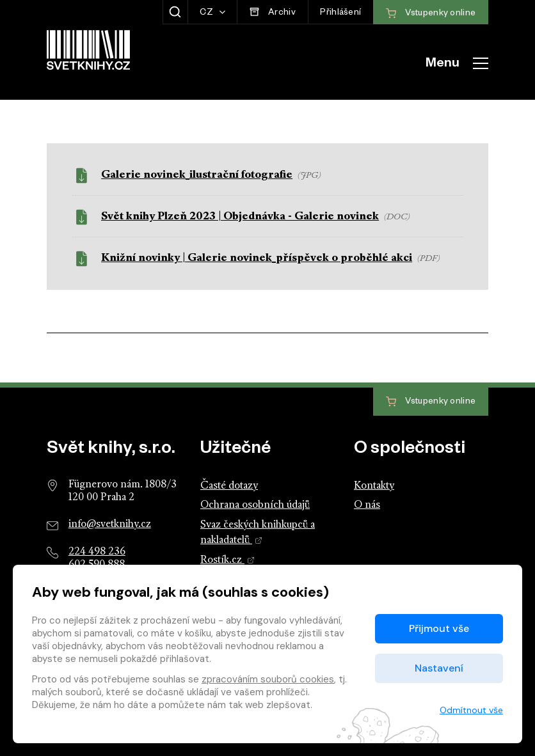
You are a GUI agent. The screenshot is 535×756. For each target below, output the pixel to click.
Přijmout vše (439, 628)
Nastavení (439, 668)
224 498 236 (97, 552)
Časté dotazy (229, 486)
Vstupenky (431, 402)
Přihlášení (340, 14)
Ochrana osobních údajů (255, 505)
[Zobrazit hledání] (175, 12)
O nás (367, 505)
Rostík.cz (228, 560)
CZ (207, 14)
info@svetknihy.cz (110, 524)
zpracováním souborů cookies (268, 679)
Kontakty (374, 486)
